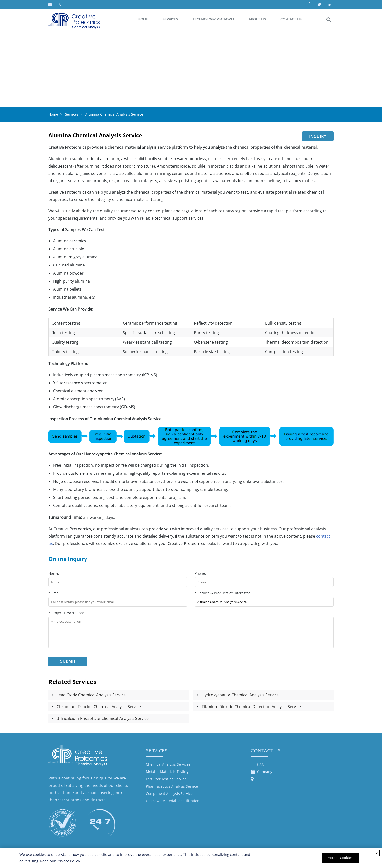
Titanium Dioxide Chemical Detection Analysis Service (251, 707)
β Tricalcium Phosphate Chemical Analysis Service (103, 718)
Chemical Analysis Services (168, 764)
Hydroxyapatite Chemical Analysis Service (240, 695)
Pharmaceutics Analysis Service (172, 786)
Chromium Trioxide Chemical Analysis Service (99, 707)
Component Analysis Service (169, 794)
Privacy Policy (68, 861)
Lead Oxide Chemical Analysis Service (91, 695)
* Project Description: (66, 613)
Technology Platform (213, 19)
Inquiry (318, 136)
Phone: (200, 573)
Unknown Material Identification (173, 801)
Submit (68, 661)
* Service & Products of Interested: (223, 593)
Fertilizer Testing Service (166, 779)
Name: (54, 573)
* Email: (55, 593)
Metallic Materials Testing (167, 772)
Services (170, 19)
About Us (257, 19)
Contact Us (291, 19)
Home (143, 19)
